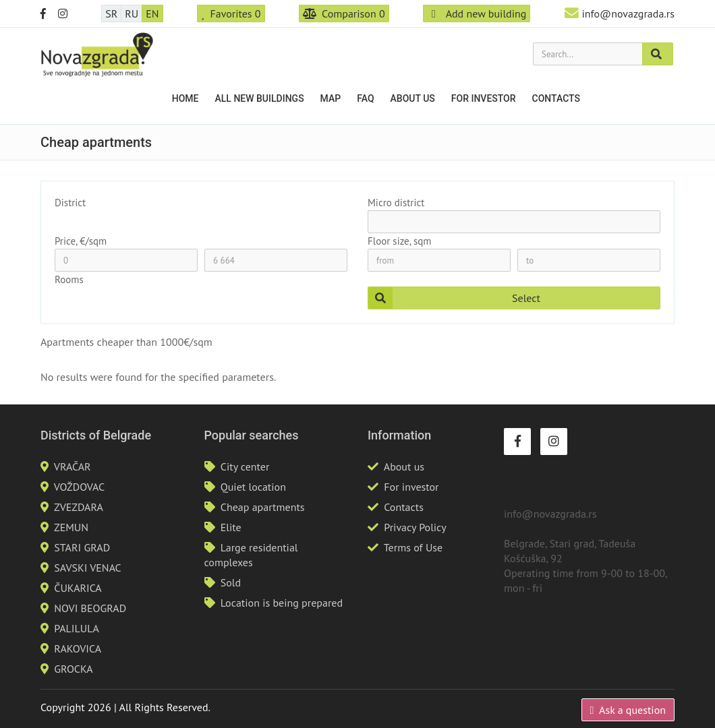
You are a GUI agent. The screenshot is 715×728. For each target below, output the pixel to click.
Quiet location (253, 487)
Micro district (396, 203)
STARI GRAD (82, 547)
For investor (484, 98)
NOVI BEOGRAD (90, 608)
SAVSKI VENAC (87, 568)
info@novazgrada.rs (628, 13)
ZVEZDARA (79, 507)
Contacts (556, 98)
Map (331, 98)
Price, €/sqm (81, 241)
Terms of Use (413, 547)
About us (413, 98)
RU (132, 13)
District (70, 203)
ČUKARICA (78, 588)
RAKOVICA (78, 648)
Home (185, 98)
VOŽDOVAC (79, 487)
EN (152, 13)
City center (245, 466)
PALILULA (77, 628)
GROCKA (73, 669)
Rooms (69, 279)
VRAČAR (73, 466)
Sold (231, 582)
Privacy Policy (415, 527)
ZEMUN (71, 527)
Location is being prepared (282, 603)
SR (111, 13)
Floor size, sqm (400, 241)
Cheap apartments (263, 507)
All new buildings (260, 98)
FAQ (365, 98)
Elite (231, 527)
